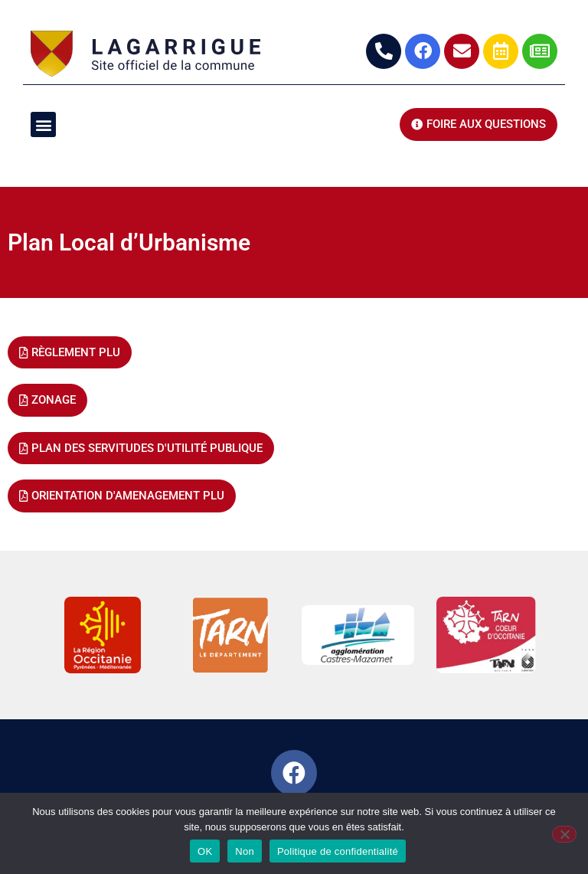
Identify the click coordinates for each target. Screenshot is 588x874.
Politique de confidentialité (338, 851)
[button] (43, 124)
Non (245, 851)
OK (205, 851)
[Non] (564, 834)
